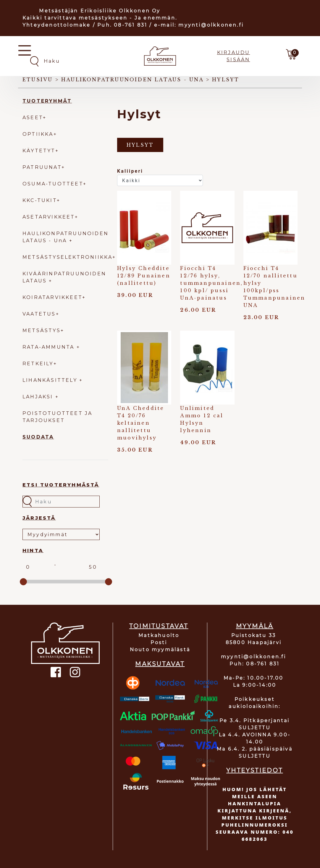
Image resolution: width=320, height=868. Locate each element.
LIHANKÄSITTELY (51, 380)
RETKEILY (38, 364)
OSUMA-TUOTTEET (53, 184)
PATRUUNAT (42, 167)
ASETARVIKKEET (49, 217)
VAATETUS (39, 314)
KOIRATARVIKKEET (52, 297)
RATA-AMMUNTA (50, 347)
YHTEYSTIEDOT (254, 770)
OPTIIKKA (38, 134)
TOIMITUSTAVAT (159, 626)
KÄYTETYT (39, 151)
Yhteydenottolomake (57, 25)
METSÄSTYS (42, 330)
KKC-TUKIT (40, 200)
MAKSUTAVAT (160, 664)
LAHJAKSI (39, 397)
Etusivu (38, 80)
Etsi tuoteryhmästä (61, 485)
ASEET (33, 118)
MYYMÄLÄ (255, 626)
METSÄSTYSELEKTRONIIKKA (67, 257)
